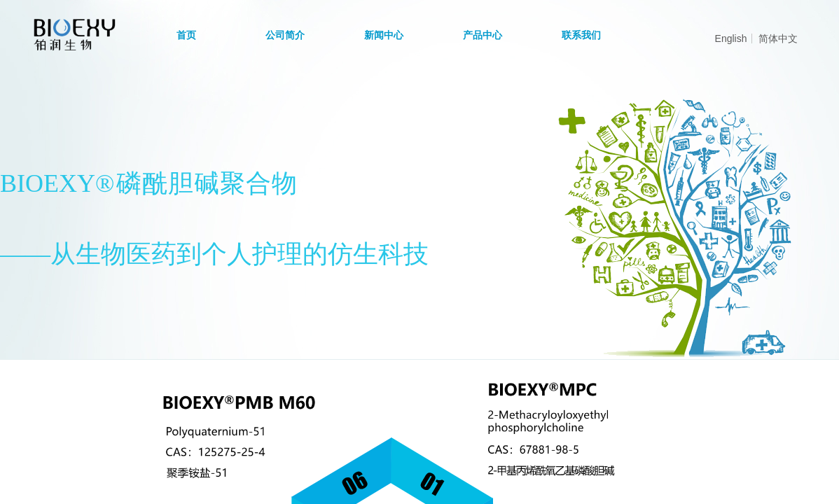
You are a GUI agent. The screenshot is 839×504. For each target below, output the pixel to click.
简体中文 (778, 38)
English (731, 38)
